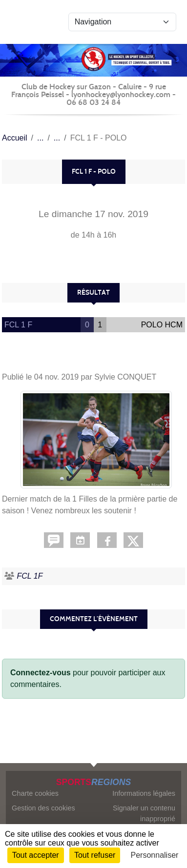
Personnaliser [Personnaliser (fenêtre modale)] (155, 855)
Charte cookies (35, 793)
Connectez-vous (41, 673)
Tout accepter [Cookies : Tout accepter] (36, 855)
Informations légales (144, 793)
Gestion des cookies (43, 808)
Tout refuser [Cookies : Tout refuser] (95, 855)
